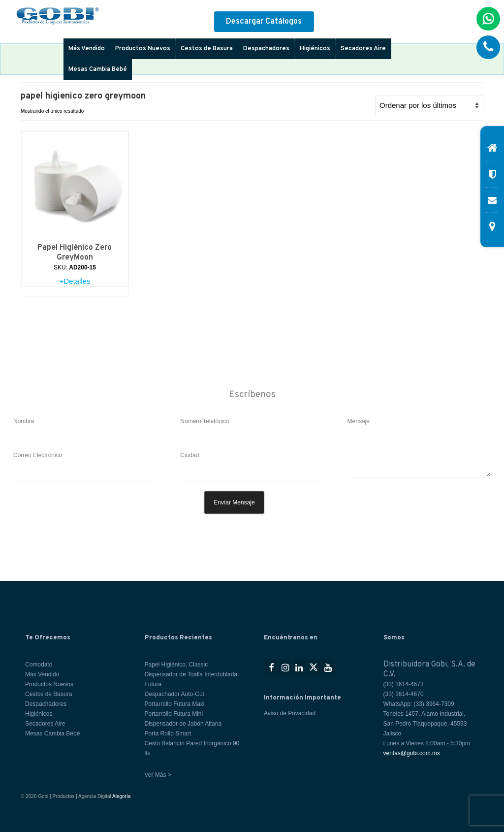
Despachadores (266, 49)
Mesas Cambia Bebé (98, 69)
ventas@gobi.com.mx (412, 753)
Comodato (39, 665)
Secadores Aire (363, 49)
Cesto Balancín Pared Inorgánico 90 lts (192, 748)
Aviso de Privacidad (290, 713)
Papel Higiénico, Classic (176, 665)
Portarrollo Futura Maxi (175, 704)
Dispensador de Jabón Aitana (183, 724)
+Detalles (75, 281)
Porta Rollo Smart (168, 733)
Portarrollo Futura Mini (174, 714)
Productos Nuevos (143, 49)
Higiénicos (315, 49)
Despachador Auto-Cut (174, 694)
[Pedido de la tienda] (429, 105)
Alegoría (121, 796)
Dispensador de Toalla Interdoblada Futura (191, 679)
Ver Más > (158, 775)
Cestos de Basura (207, 49)
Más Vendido (87, 49)
